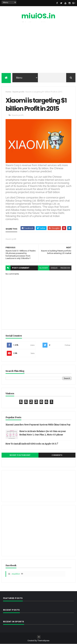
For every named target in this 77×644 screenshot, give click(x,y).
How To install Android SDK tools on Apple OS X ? (32, 444)
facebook (65, 268)
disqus (54, 268)
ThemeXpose (43, 641)
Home (8, 92)
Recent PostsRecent (20, 455)
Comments (57, 455)
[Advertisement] (38, 48)
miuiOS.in (38, 16)
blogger (44, 268)
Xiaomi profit (18, 92)
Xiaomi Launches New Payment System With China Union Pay (38, 425)
